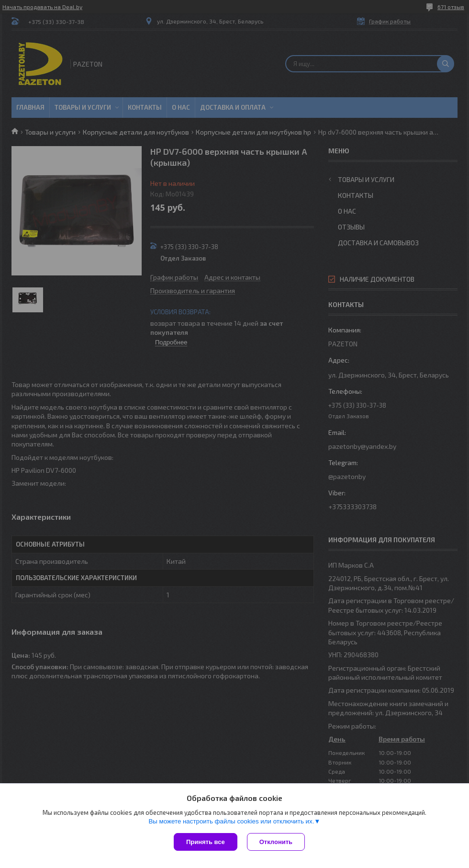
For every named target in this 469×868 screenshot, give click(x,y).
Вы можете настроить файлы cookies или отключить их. (231, 821)
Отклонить (276, 842)
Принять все (206, 842)
